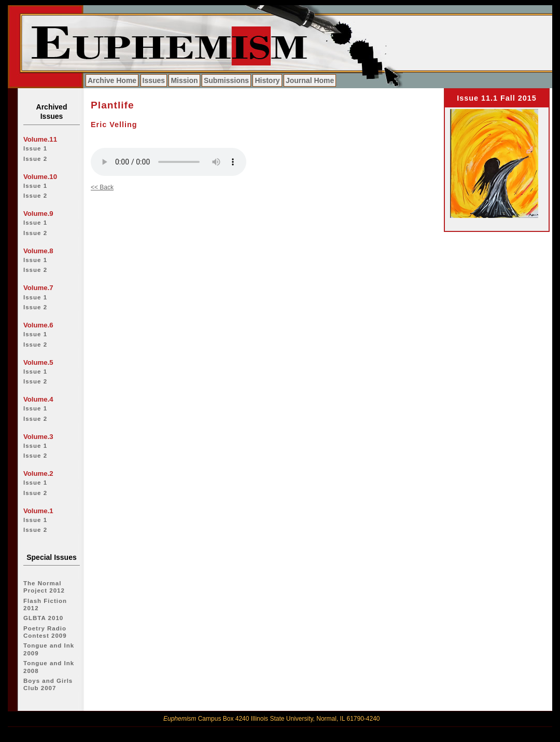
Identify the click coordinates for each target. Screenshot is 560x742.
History (267, 80)
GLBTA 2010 (43, 618)
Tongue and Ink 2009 (49, 649)
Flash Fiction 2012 (45, 604)
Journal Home (310, 80)
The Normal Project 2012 (44, 587)
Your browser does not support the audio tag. (169, 162)
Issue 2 (35, 159)
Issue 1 (35, 148)
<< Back (102, 187)
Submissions (226, 80)
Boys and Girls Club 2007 (48, 684)
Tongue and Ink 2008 (49, 667)
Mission (184, 80)
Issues (154, 80)
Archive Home (112, 80)
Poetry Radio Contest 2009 (45, 632)
